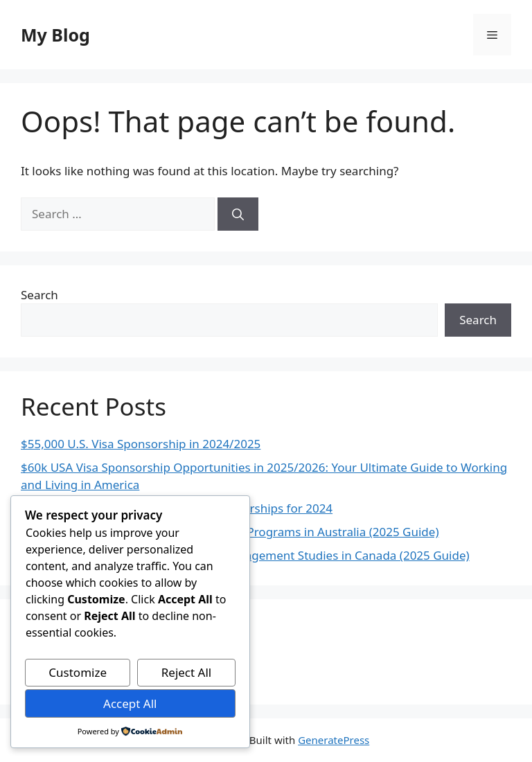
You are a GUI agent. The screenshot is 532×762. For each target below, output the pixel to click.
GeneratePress (334, 740)
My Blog (55, 35)
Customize (78, 672)
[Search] (238, 214)
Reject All (187, 672)
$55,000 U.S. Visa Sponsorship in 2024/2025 (141, 444)
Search (39, 295)
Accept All (130, 703)
